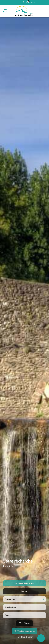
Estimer (24, 600)
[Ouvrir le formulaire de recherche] (25, 632)
